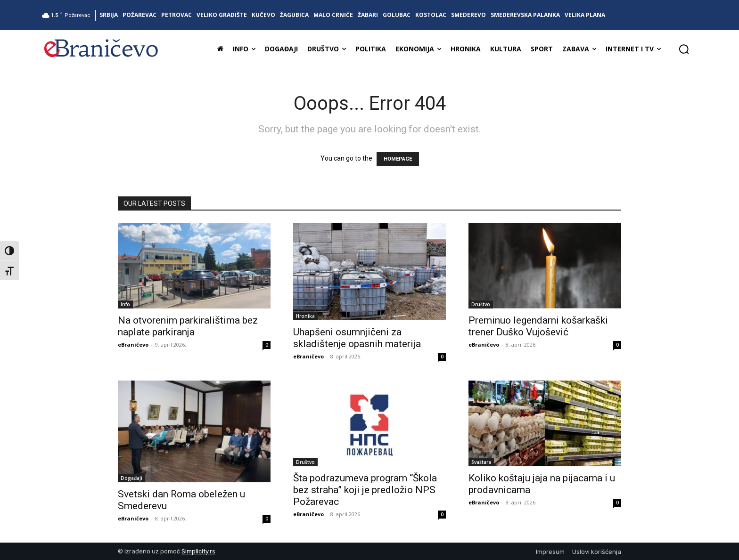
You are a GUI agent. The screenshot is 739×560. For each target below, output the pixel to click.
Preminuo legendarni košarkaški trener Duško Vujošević (538, 326)
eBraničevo (133, 345)
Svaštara (481, 462)
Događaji (131, 478)
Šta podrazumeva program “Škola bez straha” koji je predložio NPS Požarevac (365, 490)
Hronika (305, 316)
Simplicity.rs (198, 551)
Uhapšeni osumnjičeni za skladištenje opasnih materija (357, 338)
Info (125, 304)
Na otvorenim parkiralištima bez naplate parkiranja (188, 326)
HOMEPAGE (398, 159)
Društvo (481, 304)
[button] (684, 49)
